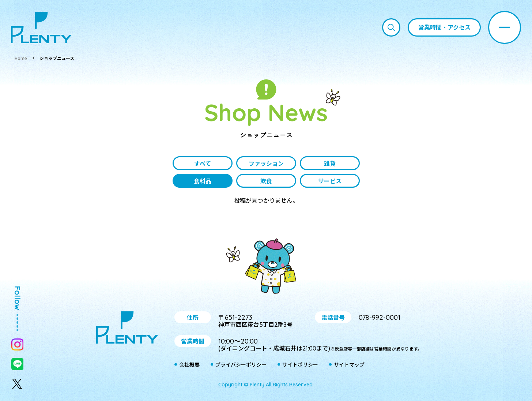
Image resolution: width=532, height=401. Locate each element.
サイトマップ (349, 365)
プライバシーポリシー (241, 365)
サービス (330, 181)
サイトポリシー (300, 365)
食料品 (203, 181)
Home (21, 58)
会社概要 (189, 365)
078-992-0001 (380, 317)
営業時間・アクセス (444, 27)
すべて (203, 163)
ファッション (266, 163)
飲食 (266, 181)
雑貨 (330, 163)
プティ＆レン (266, 267)
